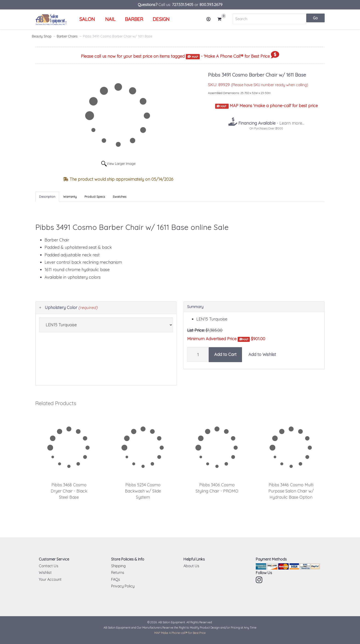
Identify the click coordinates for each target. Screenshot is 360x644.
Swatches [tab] (120, 197)
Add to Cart (225, 354)
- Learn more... (271, 123)
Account (210, 21)
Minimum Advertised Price (218, 339)
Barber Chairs (67, 36)
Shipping (118, 566)
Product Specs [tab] (95, 197)
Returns (118, 572)
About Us (191, 566)
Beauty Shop (42, 36)
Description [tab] (47, 197)
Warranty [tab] (70, 197)
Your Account (50, 579)
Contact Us (49, 566)
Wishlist (45, 572)
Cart (221, 19)
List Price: (196, 330)
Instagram (259, 580)
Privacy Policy (123, 586)
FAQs (116, 579)
